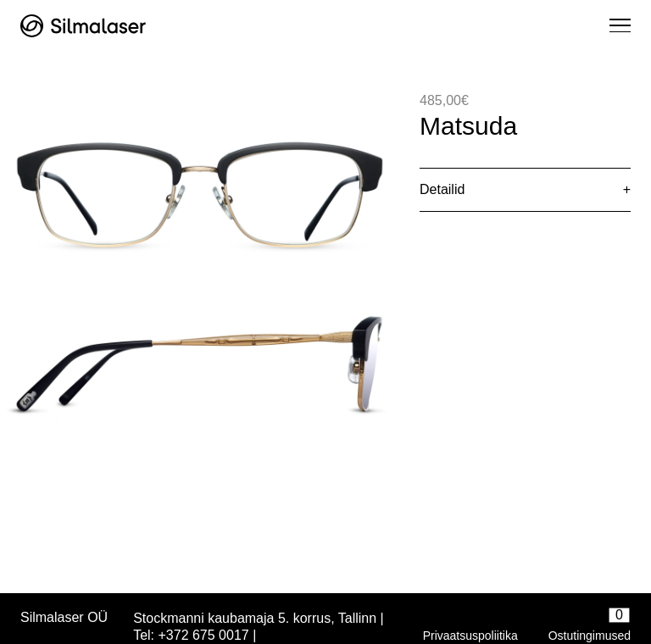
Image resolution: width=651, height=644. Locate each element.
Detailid (442, 189)
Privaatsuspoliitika (470, 636)
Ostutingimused (590, 636)
